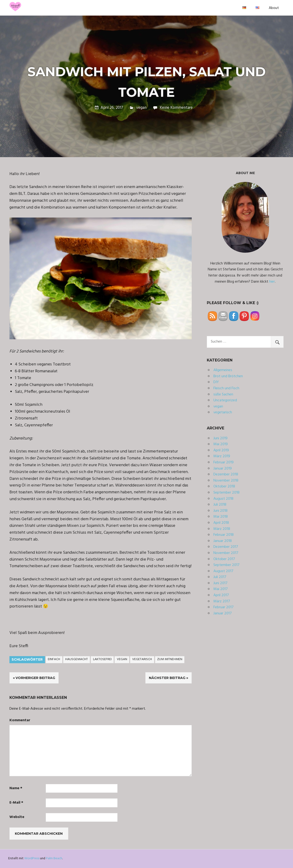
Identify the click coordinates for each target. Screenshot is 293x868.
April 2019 (221, 450)
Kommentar (20, 720)
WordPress (32, 858)
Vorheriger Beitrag (35, 678)
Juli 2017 (220, 577)
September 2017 (226, 565)
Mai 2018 (221, 517)
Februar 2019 (224, 462)
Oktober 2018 (224, 486)
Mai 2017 (221, 589)
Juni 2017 (220, 583)
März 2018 (222, 529)
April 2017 (221, 595)
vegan (141, 108)
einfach (54, 659)
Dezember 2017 (226, 547)
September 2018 (226, 493)
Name (16, 788)
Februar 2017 (224, 607)
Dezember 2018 (226, 474)
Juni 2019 (220, 438)
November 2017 (226, 553)
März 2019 (222, 456)
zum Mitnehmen (170, 659)
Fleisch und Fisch (226, 388)
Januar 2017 (223, 613)
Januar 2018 (223, 541)
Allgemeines (223, 370)
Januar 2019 (223, 469)
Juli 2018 (220, 505)
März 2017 (222, 601)
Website (17, 817)
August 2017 (223, 571)
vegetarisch (142, 659)
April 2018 (221, 523)
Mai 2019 (221, 444)
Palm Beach (54, 858)
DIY (216, 382)
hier (272, 282)
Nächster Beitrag (167, 678)
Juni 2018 (220, 511)
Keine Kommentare (176, 108)
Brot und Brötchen (228, 376)
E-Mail (16, 803)
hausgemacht (77, 659)
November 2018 (226, 481)
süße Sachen (223, 394)
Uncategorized (225, 400)
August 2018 (223, 499)
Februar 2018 (224, 535)
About (274, 8)
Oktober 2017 (224, 559)
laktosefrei (102, 659)
